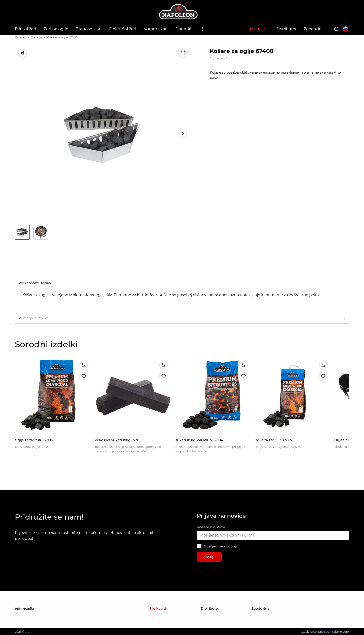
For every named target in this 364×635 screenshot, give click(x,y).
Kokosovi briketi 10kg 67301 (118, 440)
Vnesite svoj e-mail (212, 527)
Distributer (286, 29)
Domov (20, 37)
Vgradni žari (156, 29)
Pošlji (209, 557)
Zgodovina (314, 29)
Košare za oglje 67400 (62, 37)
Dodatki (183, 29)
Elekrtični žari (123, 29)
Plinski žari (26, 29)
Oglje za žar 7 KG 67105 (34, 440)
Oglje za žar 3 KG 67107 (273, 440)
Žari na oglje (56, 29)
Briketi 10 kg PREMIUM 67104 (199, 440)
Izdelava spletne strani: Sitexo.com (325, 632)
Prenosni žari (89, 29)
